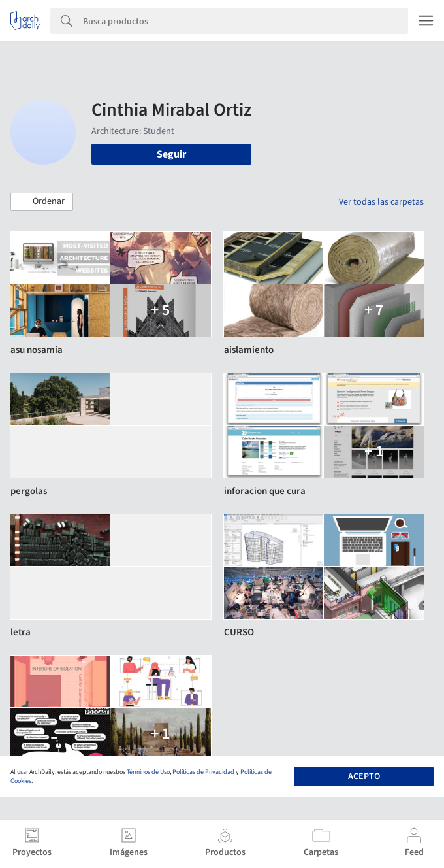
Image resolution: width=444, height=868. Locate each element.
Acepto (364, 776)
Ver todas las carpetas (381, 202)
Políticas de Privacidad (203, 772)
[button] (42, 202)
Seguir (171, 154)
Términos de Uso (148, 772)
